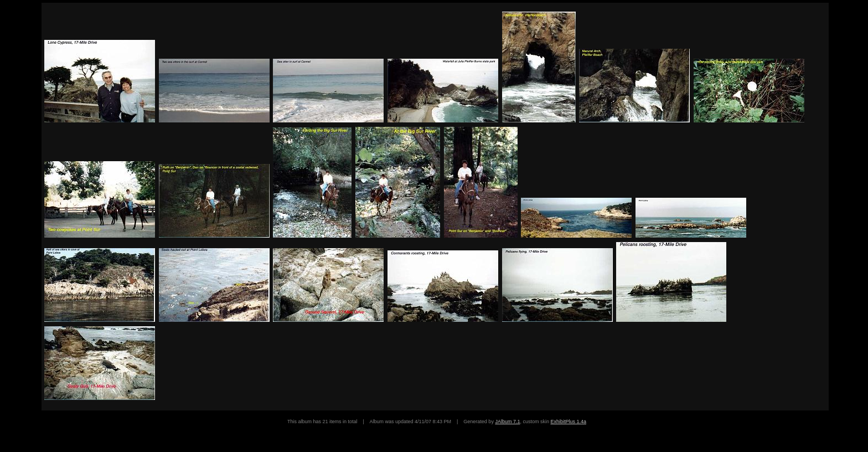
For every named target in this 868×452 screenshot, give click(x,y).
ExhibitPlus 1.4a (568, 422)
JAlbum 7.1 (507, 422)
